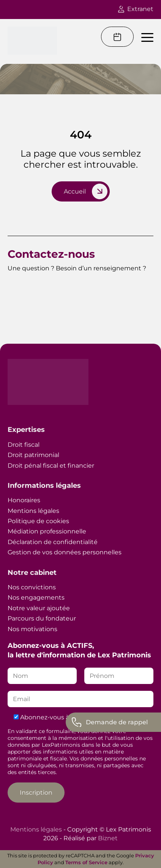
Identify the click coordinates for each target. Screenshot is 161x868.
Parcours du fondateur (42, 618)
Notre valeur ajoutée (39, 608)
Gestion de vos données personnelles (65, 552)
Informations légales (44, 486)
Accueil (75, 191)
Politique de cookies (38, 521)
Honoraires (24, 500)
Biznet (108, 838)
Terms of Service (86, 862)
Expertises (26, 430)
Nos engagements (36, 597)
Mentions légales (33, 511)
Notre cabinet (32, 573)
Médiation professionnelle (47, 531)
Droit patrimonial (33, 455)
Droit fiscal (24, 445)
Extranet (136, 9)
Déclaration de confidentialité (53, 542)
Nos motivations (32, 629)
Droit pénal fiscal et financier (51, 466)
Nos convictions (32, 587)
